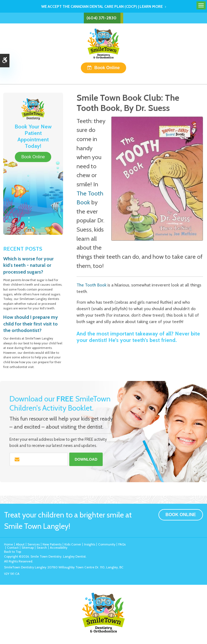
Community (107, 544)
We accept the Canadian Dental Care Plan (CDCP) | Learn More (102, 6)
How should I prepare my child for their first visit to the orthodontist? (31, 324)
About (20, 544)
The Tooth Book (92, 285)
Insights (90, 544)
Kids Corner (73, 544)
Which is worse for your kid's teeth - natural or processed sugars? (28, 265)
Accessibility (59, 547)
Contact (13, 547)
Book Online (107, 68)
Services (34, 544)
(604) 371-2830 (101, 18)
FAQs (122, 544)
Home (8, 544)
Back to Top (13, 552)
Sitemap (28, 547)
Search (42, 547)
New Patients (52, 544)
